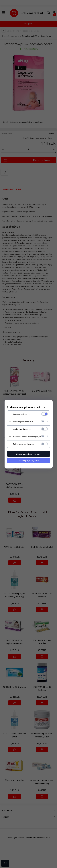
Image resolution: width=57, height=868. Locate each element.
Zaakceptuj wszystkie (29, 460)
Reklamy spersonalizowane (24, 444)
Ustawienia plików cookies (26, 407)
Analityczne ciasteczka (22, 429)
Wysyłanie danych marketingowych (27, 437)
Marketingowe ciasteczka (23, 422)
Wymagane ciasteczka (22, 414)
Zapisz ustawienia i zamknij (29, 454)
